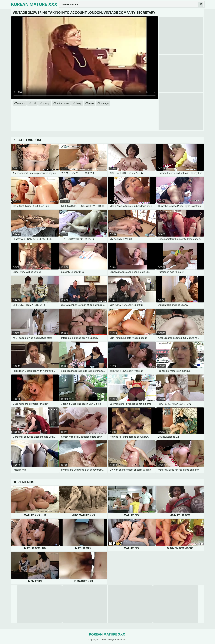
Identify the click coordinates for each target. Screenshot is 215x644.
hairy (79, 103)
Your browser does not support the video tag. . (85, 58)
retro (91, 103)
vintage (105, 103)
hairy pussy (63, 103)
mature (21, 103)
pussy (46, 103)
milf (34, 103)
